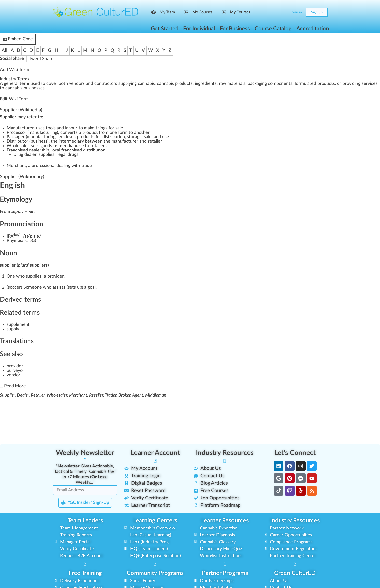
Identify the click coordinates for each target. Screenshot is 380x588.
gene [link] (9, 84)
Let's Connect (295, 453)
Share (48, 59)
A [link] (1, 84)
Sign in (297, 12)
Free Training (85, 573)
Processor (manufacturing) (32, 133)
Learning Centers (155, 521)
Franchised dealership (28, 150)
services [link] (370, 84)
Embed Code (18, 39)
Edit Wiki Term (14, 99)
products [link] (326, 84)
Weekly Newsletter (85, 453)
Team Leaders (85, 521)
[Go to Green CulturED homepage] (96, 12)
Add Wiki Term (14, 70)
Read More (15, 386)
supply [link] (125, 84)
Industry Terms (15, 79)
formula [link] (302, 84)
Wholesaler (18, 146)
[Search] (274, 12)
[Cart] (284, 12)
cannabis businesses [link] (25, 88)
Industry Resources (225, 453)
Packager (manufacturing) (32, 137)
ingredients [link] (206, 84)
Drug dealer (25, 155)
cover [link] (52, 84)
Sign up (317, 12)
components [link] (280, 84)
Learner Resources (225, 521)
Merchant (16, 166)
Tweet (35, 59)
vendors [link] (77, 84)
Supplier (9, 110)
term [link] (24, 84)
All (5, 51)
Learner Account (155, 453)
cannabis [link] (146, 84)
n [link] (89, 84)
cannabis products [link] (175, 84)
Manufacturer (20, 128)
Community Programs (155, 573)
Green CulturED (295, 573)
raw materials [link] (232, 84)
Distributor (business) (28, 141)
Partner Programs (225, 573)
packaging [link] (257, 84)
